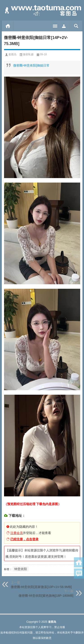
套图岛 (13, 54)
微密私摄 (28, 54)
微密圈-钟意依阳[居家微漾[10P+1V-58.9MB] (41, 587)
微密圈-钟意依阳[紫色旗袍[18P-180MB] (46, 596)
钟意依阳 (21, 569)
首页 (8, 26)
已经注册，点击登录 (24, 539)
